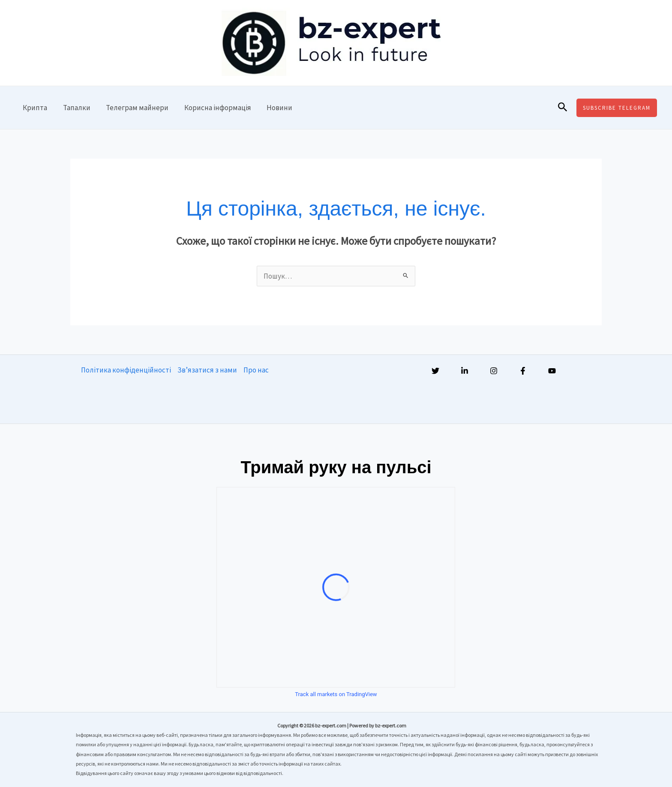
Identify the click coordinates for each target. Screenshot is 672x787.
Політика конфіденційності (126, 370)
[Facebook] (523, 371)
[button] (563, 108)
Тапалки (75, 108)
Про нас (256, 370)
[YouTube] (552, 371)
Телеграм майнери (135, 108)
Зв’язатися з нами (207, 370)
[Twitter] (435, 371)
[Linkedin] (465, 371)
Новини (275, 108)
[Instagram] (494, 371)
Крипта (34, 108)
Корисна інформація (214, 108)
